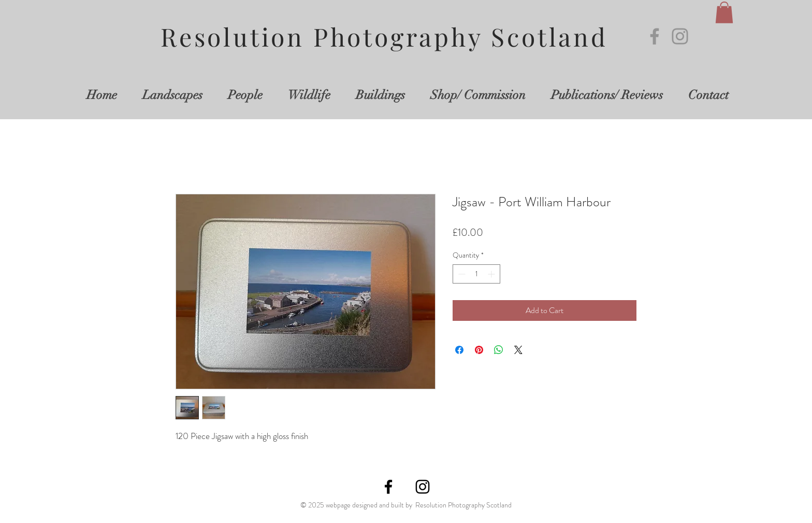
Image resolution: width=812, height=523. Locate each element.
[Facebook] (655, 36)
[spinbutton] (476, 274)
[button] (724, 12)
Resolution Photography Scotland (384, 36)
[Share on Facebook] (459, 350)
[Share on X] (518, 350)
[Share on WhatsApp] (499, 350)
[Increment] (492, 274)
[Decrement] (461, 274)
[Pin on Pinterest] (479, 350)
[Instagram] (680, 36)
